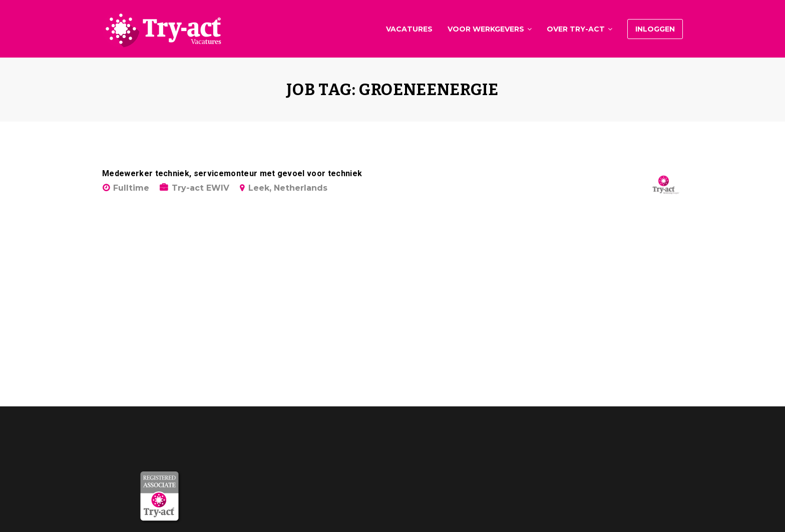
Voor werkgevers (486, 29)
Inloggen (655, 29)
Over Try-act (576, 29)
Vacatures (409, 29)
